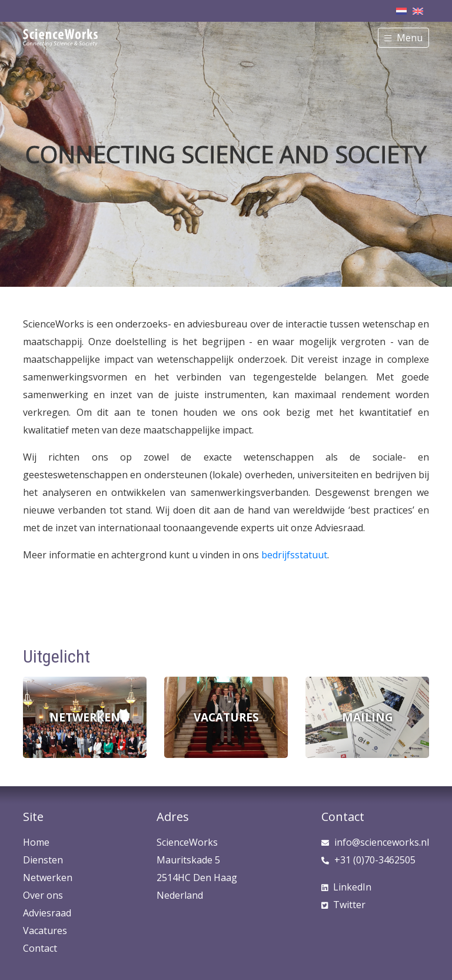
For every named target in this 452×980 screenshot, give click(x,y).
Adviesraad (47, 913)
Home (36, 842)
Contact (40, 948)
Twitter (343, 905)
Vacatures (45, 931)
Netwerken (48, 878)
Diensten (43, 860)
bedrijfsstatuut (294, 555)
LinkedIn (346, 887)
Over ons (43, 895)
